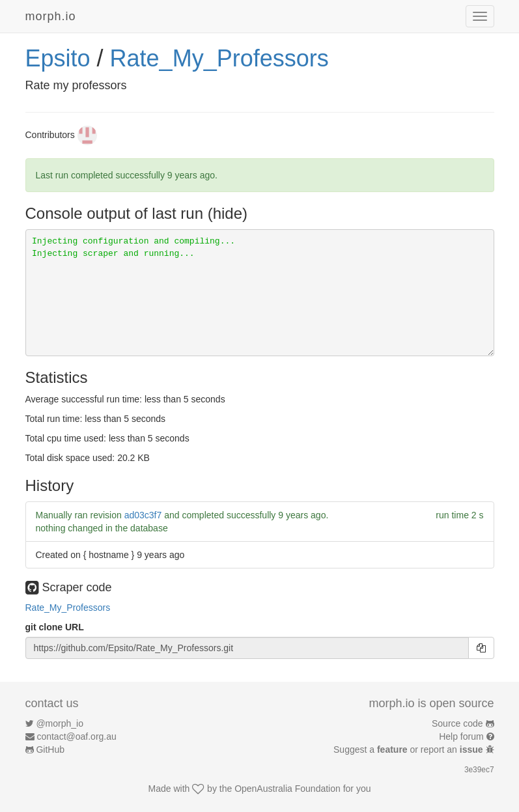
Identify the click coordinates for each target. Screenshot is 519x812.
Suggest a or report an (409, 749)
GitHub (50, 749)
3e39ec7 (479, 770)
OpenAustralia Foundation (288, 789)
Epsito (58, 58)
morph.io (51, 16)
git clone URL (55, 627)
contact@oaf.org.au (76, 736)
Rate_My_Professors (219, 58)
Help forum (461, 736)
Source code (457, 723)
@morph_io (60, 723)
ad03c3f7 (143, 515)
